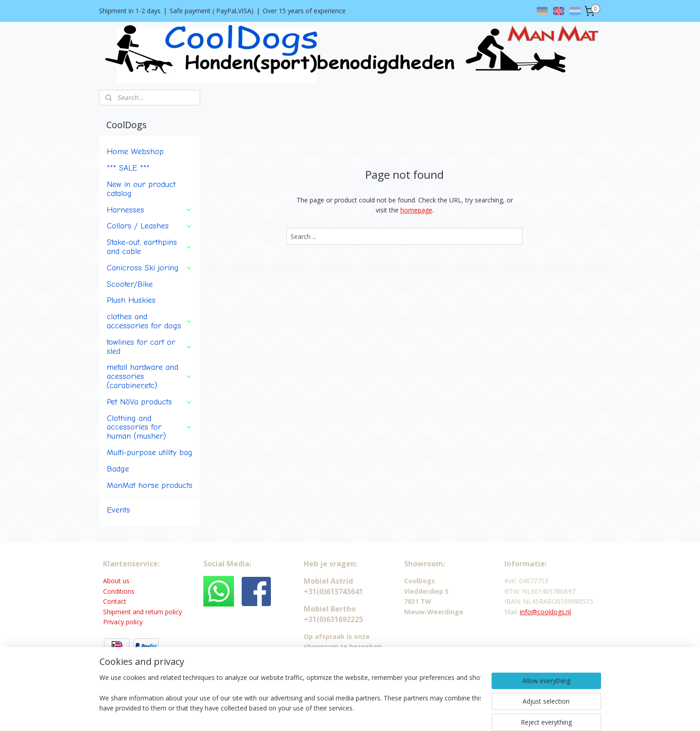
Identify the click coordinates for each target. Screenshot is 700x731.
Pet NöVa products (150, 402)
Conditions (119, 591)
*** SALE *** (128, 168)
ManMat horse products (150, 485)
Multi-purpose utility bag (150, 452)
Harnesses (150, 210)
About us (116, 581)
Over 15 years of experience (304, 11)
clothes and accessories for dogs (150, 321)
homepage (416, 210)
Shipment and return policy (143, 612)
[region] (290, 700)
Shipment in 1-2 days (130, 11)
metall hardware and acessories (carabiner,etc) (150, 376)
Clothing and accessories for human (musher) (150, 427)
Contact (115, 601)
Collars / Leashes (150, 226)
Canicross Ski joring (150, 268)
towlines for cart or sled (150, 347)
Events (118, 510)
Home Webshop (135, 151)
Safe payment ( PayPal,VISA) (212, 11)
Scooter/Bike (130, 284)
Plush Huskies (131, 300)
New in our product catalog (141, 189)
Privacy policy (123, 622)
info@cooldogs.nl (545, 612)
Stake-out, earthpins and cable (150, 247)
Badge (118, 469)
